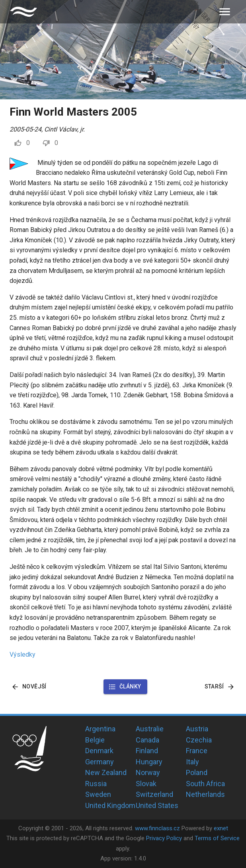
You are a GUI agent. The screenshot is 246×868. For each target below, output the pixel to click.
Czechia (199, 740)
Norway (148, 772)
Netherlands (205, 794)
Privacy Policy (164, 838)
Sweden (98, 794)
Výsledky (22, 654)
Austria (197, 729)
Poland (197, 772)
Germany (100, 762)
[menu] (225, 12)
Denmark (99, 751)
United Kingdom (110, 805)
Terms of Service (217, 838)
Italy (192, 762)
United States (157, 805)
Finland (147, 751)
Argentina (100, 729)
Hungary (149, 762)
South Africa (205, 784)
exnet (221, 828)
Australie (150, 729)
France (197, 751)
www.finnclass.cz (157, 828)
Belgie (95, 740)
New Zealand (106, 772)
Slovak (146, 784)
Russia (96, 784)
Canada (147, 740)
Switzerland (154, 794)
